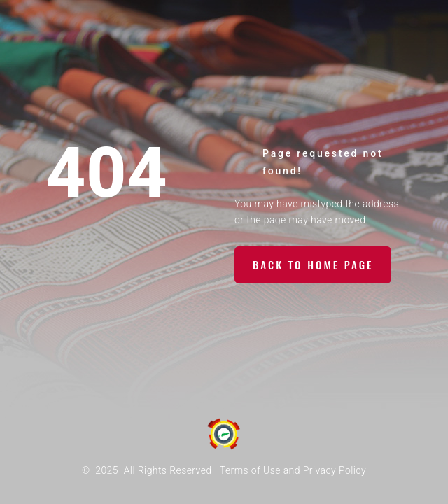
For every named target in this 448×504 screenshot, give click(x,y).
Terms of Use (250, 470)
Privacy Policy (335, 470)
